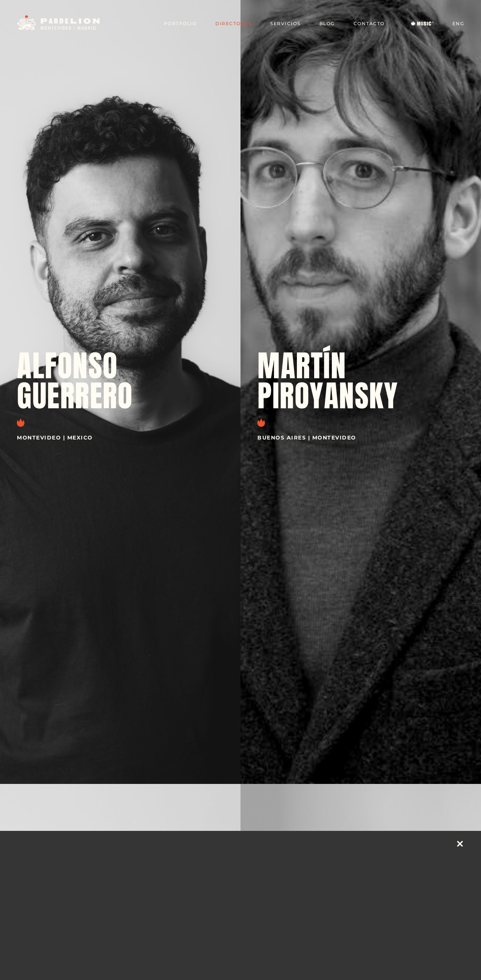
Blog (327, 23)
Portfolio (180, 23)
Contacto (369, 23)
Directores (233, 23)
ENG (458, 23)
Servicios (285, 23)
